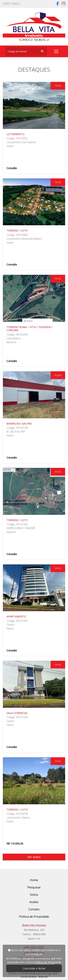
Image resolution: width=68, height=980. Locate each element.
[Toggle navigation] (56, 51)
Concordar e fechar (34, 968)
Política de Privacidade (48, 962)
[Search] (26, 51)
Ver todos (34, 857)
